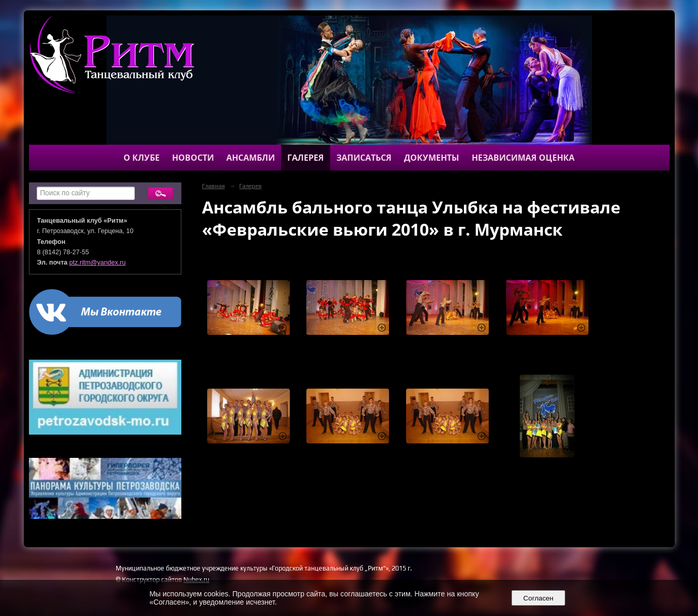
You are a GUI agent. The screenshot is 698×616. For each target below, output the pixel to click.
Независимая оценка (523, 158)
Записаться (364, 158)
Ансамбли (251, 158)
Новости (193, 158)
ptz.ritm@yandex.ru (97, 263)
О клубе (142, 158)
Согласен (538, 598)
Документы (432, 158)
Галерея (306, 158)
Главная (213, 186)
